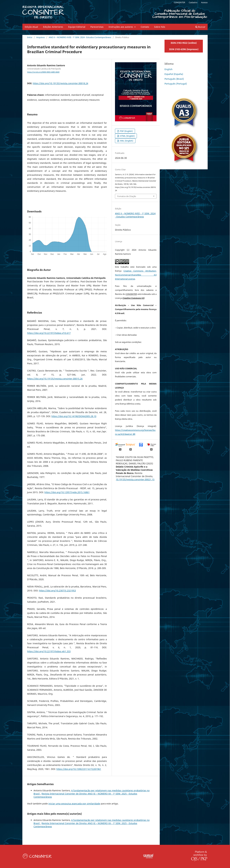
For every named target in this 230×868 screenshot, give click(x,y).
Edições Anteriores (53, 27)
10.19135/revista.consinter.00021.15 (135, 479)
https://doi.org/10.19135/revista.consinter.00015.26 (55, 379)
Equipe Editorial (77, 27)
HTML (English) (127, 136)
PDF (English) (126, 131)
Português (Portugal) (176, 84)
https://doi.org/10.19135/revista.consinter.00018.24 (60, 83)
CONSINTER (179, 2)
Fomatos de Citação (127, 196)
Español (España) (174, 74)
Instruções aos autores (121, 27)
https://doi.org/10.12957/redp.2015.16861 (67, 492)
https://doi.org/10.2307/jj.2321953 (57, 591)
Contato (145, 27)
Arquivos (40, 37)
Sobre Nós (160, 27)
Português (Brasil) (174, 79)
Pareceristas (97, 27)
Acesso (204, 2)
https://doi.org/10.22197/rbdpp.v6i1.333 (49, 651)
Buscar (200, 27)
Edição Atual (31, 27)
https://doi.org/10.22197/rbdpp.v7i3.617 (49, 333)
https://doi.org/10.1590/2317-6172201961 (79, 769)
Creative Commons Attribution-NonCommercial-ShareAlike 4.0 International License (136, 275)
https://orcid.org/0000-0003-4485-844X (43, 72)
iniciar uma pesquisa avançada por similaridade (74, 804)
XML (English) (126, 141)
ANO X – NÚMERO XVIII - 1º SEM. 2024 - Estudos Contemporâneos (80, 37)
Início (30, 37)
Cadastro (193, 2)
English (169, 69)
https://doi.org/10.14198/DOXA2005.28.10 (74, 416)
